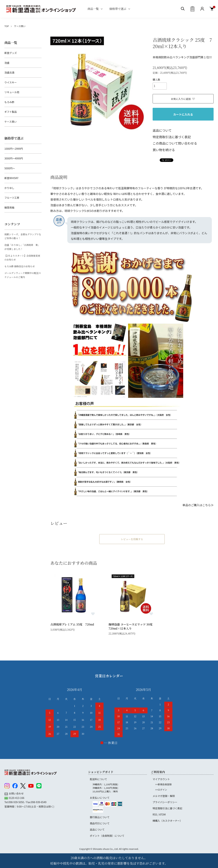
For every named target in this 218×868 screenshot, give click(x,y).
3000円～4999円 (14, 158)
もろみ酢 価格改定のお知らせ (20, 266)
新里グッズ (11, 53)
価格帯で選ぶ (118, 9)
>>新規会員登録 (163, 784)
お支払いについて (100, 798)
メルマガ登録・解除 (164, 796)
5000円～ (10, 168)
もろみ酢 (9, 102)
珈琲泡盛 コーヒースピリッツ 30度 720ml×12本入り (132, 626)
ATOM (162, 814)
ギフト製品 (11, 112)
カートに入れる (183, 114)
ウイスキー (11, 82)
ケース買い (20, 26)
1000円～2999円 (14, 149)
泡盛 (7, 63)
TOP (7, 26)
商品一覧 (93, 9)
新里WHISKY (11, 178)
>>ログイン (161, 790)
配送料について (99, 779)
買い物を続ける (164, 150)
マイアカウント (161, 779)
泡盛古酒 (9, 72)
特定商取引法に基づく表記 (172, 137)
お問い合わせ (16, 793)
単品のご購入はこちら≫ (198, 505)
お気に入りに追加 (183, 99)
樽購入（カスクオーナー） (167, 821)
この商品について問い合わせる (175, 143)
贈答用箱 (9, 207)
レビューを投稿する (132, 539)
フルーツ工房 (12, 198)
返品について (162, 130)
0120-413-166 (17, 798)
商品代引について (100, 823)
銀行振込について (100, 817)
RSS (155, 814)
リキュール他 (12, 92)
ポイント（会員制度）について (107, 836)
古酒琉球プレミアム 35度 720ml (72, 624)
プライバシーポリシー (165, 802)
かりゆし (9, 188)
